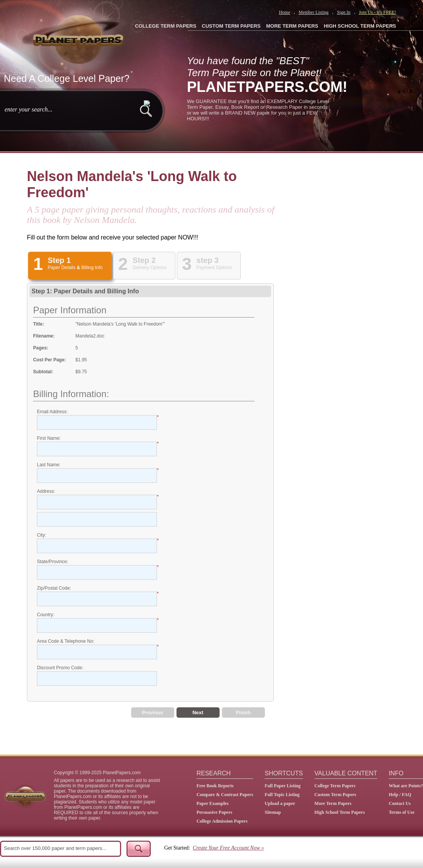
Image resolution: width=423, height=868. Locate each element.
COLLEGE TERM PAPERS (166, 26)
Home (284, 12)
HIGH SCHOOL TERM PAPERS (360, 26)
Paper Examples (212, 803)
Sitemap (273, 812)
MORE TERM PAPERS (292, 26)
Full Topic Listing (282, 795)
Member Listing (313, 12)
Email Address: (52, 412)
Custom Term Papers (336, 795)
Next (198, 713)
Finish (243, 713)
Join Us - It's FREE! (377, 12)
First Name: (49, 438)
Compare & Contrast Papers (225, 795)
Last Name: (49, 465)
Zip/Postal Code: (54, 588)
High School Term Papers (340, 812)
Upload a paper (280, 803)
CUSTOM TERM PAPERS (231, 26)
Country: (46, 615)
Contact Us (400, 803)
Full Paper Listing (282, 786)
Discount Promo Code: (60, 668)
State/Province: (52, 562)
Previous (152, 713)
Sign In (344, 12)
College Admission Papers (222, 821)
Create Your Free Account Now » (228, 848)
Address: (46, 491)
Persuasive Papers (214, 812)
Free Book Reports (215, 786)
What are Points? (406, 786)
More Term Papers (333, 803)
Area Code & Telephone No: (66, 641)
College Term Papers (335, 786)
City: (42, 535)
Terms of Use (402, 812)
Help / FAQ (400, 795)
